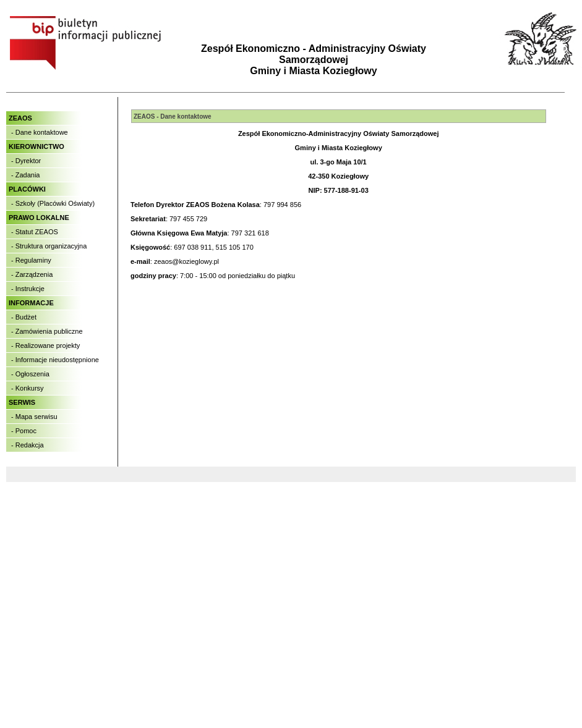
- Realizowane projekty (45, 345)
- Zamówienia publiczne (47, 331)
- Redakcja (28, 445)
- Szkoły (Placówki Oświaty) (53, 203)
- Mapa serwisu (34, 417)
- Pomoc (24, 431)
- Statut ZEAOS (35, 232)
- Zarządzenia (32, 274)
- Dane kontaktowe (40, 132)
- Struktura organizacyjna (49, 246)
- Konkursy (28, 388)
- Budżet (24, 317)
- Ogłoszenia (30, 374)
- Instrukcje (28, 289)
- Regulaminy (31, 260)
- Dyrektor (26, 161)
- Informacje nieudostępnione (55, 360)
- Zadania (25, 175)
